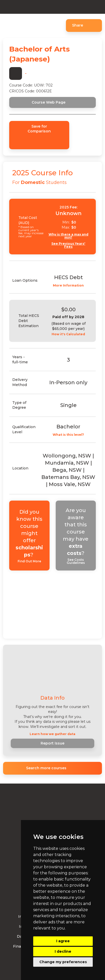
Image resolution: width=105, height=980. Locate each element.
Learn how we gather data (53, 734)
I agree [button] (63, 941)
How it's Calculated (68, 334)
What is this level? (68, 435)
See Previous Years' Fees (68, 245)
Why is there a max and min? (68, 236)
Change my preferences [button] (63, 962)
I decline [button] (63, 951)
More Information (68, 286)
